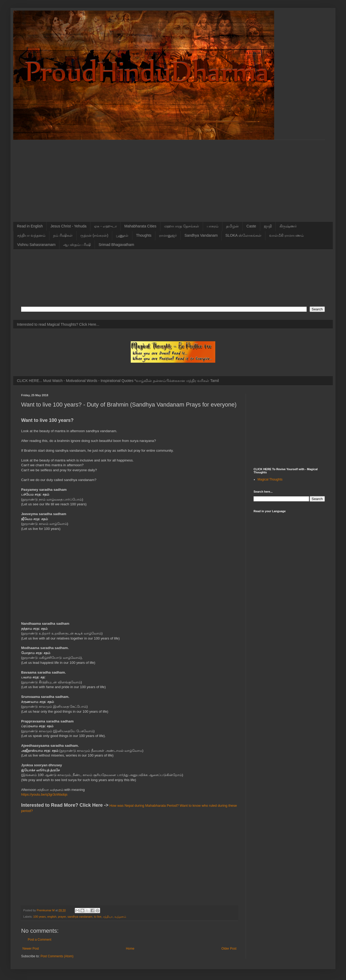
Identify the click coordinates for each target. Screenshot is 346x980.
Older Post (229, 949)
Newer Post (31, 949)
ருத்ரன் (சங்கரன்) (94, 235)
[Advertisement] (173, 177)
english (52, 917)
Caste (251, 226)
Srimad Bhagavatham (116, 245)
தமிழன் (232, 226)
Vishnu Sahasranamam (36, 245)
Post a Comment (39, 940)
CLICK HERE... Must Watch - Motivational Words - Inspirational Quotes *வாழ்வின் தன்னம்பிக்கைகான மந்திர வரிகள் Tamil (118, 381)
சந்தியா (108, 917)
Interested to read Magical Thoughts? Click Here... (58, 324)
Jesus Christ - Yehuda (68, 226)
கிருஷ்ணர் (288, 226)
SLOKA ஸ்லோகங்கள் (243, 235)
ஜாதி (268, 226)
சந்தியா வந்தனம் (31, 235)
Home (130, 949)
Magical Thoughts (270, 479)
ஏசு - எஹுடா (105, 226)
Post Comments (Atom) (57, 956)
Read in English (30, 226)
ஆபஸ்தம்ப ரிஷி (77, 245)
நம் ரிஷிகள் (63, 235)
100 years (39, 917)
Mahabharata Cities (140, 226)
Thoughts (144, 235)
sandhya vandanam (80, 917)
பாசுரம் (213, 226)
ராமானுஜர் (168, 235)
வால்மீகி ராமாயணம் (286, 235)
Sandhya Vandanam (201, 235)
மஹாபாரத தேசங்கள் (182, 226)
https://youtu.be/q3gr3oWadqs (44, 794)
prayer (62, 917)
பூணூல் (122, 235)
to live (98, 917)
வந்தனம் (120, 917)
